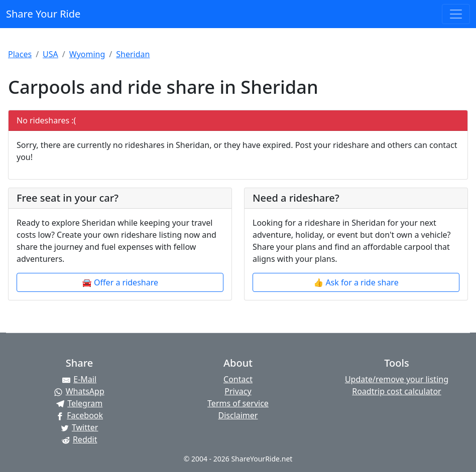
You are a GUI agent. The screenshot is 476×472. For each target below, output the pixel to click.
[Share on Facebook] (79, 415)
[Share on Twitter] (79, 427)
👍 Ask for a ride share (356, 282)
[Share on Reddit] (79, 439)
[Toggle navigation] (456, 14)
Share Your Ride (43, 14)
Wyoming (87, 54)
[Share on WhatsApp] (79, 391)
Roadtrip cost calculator (396, 391)
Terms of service (238, 403)
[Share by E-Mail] (79, 379)
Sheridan (133, 54)
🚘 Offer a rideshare (120, 282)
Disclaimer (238, 415)
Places (20, 54)
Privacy (238, 391)
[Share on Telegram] (79, 403)
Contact (238, 379)
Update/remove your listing (397, 379)
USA (50, 54)
